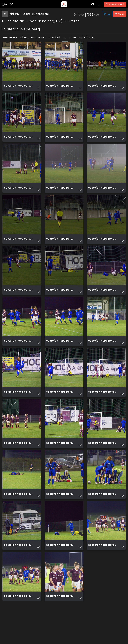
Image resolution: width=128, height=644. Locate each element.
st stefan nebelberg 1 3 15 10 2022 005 (18, 142)
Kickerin (15, 14)
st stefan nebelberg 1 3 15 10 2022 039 (103, 415)
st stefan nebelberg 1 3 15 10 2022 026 (18, 306)
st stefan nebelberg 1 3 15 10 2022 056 (18, 579)
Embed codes (87, 37)
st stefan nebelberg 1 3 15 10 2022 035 (60, 360)
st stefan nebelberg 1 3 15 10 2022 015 (60, 197)
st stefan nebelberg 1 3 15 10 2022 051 (18, 524)
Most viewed (38, 37)
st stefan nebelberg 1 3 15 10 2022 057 (60, 579)
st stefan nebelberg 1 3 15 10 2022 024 (60, 251)
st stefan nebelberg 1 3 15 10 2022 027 (60, 306)
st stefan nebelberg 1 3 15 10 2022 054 (103, 524)
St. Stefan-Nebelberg (36, 14)
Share (72, 37)
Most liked (54, 37)
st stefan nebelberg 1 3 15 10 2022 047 (103, 470)
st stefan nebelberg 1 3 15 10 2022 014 (18, 197)
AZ (65, 37)
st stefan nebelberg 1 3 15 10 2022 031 (103, 306)
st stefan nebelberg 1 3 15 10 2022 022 (18, 251)
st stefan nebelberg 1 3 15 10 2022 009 (60, 142)
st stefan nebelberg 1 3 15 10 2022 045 (60, 470)
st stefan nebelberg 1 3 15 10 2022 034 (18, 360)
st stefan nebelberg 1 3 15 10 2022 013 (103, 142)
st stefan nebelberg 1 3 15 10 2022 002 (60, 87)
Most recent (10, 37)
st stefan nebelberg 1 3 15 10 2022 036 (103, 360)
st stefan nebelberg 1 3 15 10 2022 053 (60, 524)
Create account (115, 4)
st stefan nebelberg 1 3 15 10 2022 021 (103, 197)
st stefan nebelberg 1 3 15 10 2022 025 (103, 251)
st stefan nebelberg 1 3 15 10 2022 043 (18, 470)
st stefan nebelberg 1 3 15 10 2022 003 (103, 87)
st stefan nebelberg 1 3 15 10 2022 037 (18, 415)
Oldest (24, 37)
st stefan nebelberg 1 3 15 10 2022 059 (18, 634)
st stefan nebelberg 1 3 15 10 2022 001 (18, 87)
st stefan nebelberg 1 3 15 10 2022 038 (60, 415)
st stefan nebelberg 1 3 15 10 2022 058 (103, 579)
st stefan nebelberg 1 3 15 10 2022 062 (60, 634)
